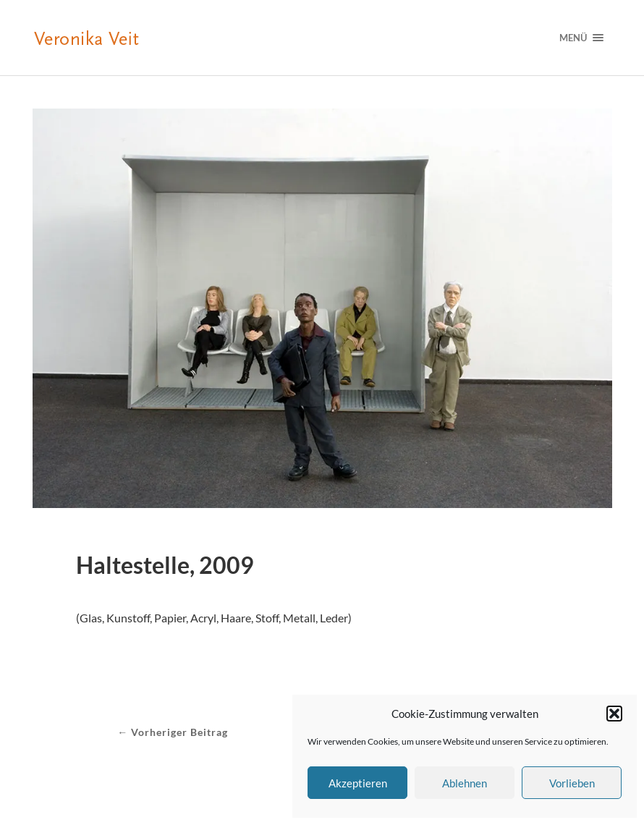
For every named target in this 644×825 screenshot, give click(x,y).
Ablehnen (465, 783)
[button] (614, 714)
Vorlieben (572, 783)
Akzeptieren (358, 783)
